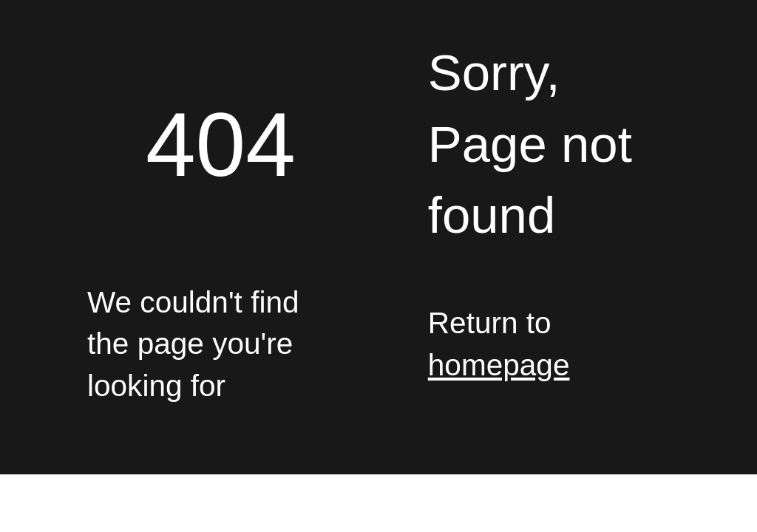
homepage (499, 365)
